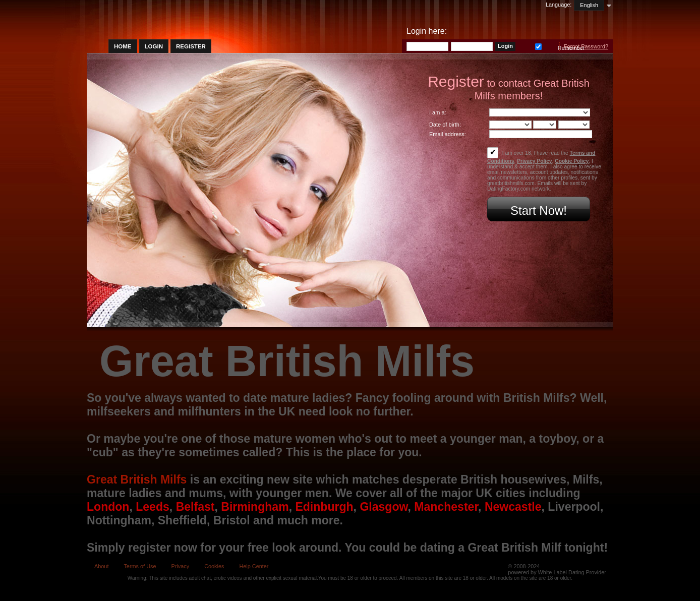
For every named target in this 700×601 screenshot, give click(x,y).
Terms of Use (140, 566)
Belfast (195, 507)
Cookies (214, 566)
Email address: (448, 134)
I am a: (438, 112)
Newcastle (513, 507)
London (108, 507)
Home (123, 46)
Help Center (254, 566)
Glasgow (384, 507)
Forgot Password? (586, 46)
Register (191, 46)
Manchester (446, 507)
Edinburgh (324, 507)
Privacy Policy (534, 161)
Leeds (153, 507)
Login (154, 46)
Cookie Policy (572, 161)
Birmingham (255, 507)
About (101, 566)
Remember (538, 46)
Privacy (180, 566)
